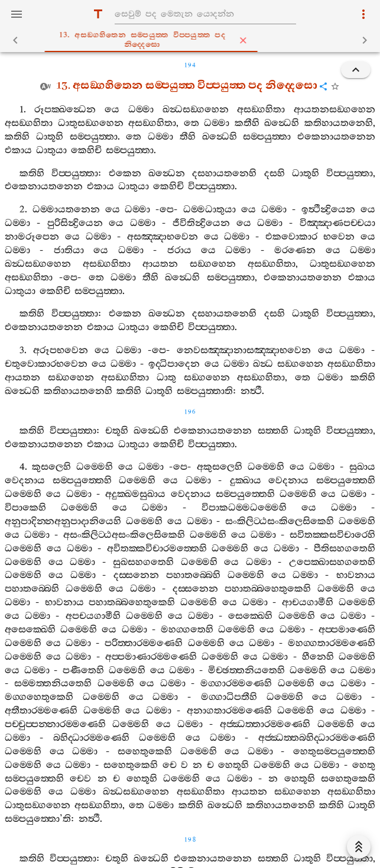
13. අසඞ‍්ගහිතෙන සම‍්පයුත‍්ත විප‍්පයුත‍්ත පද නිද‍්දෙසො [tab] (195, 40)
